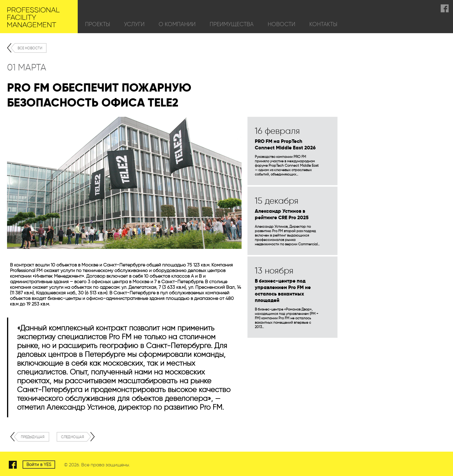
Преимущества (232, 24)
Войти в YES (39, 465)
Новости (281, 24)
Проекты (97, 24)
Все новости (30, 48)
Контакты (323, 24)
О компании (177, 24)
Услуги (134, 24)
